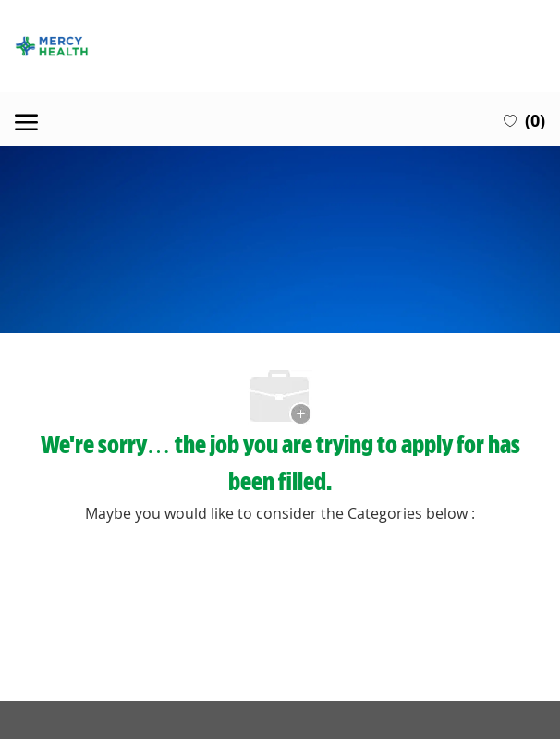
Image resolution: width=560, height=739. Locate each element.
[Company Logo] (280, 46)
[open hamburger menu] (26, 119)
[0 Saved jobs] (524, 119)
